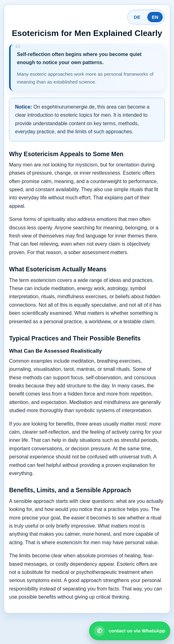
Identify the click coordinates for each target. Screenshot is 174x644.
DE (137, 17)
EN (155, 17)
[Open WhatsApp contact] (130, 631)
